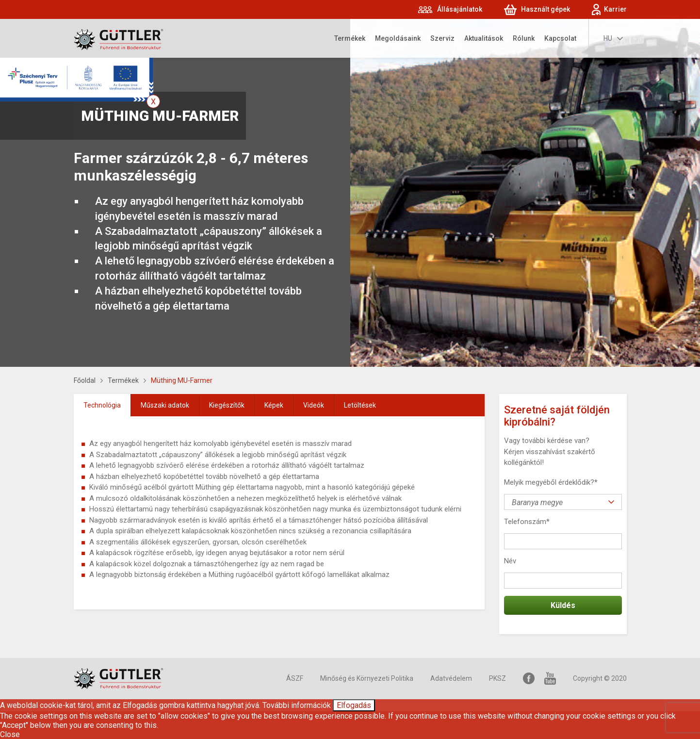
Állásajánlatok (460, 9)
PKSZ (497, 678)
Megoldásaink (398, 38)
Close (10, 734)
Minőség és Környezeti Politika (367, 678)
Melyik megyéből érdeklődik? (551, 482)
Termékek (350, 38)
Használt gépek (545, 9)
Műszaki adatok (165, 405)
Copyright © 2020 (600, 678)
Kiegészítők (227, 405)
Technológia (102, 405)
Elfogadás (354, 705)
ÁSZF (295, 678)
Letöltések (360, 405)
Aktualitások (484, 38)
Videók (314, 405)
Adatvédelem (451, 678)
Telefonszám (527, 522)
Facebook (529, 679)
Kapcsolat (560, 38)
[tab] (102, 405)
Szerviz (442, 38)
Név (510, 561)
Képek (274, 405)
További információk (297, 705)
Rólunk (524, 38)
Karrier (615, 9)
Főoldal (85, 380)
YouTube (550, 679)
